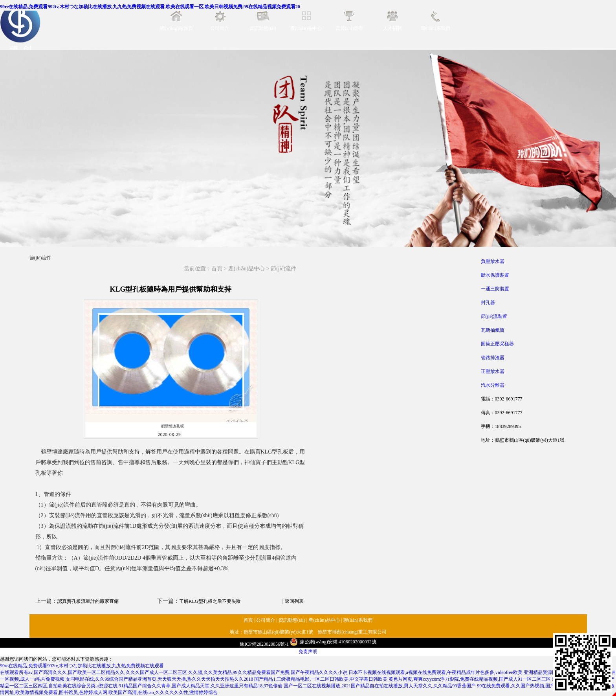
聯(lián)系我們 (436, 28)
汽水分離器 (493, 385)
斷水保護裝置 (495, 275)
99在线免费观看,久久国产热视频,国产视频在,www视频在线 (538, 686)
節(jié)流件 (283, 269)
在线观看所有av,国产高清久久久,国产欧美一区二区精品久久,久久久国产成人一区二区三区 (93, 672)
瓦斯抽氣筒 (493, 330)
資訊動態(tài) (263, 28)
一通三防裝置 (495, 289)
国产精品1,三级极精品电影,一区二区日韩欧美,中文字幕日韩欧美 (321, 679)
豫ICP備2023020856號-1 (264, 644)
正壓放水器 (493, 371)
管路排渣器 (493, 358)
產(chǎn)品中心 (306, 28)
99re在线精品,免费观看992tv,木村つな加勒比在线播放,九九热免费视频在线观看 (82, 666)
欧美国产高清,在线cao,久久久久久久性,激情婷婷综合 (163, 692)
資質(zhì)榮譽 (349, 28)
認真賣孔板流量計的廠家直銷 (88, 601)
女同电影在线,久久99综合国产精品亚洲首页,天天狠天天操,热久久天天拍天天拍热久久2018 (159, 679)
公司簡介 (220, 28)
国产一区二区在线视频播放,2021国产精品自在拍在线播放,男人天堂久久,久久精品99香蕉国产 (380, 686)
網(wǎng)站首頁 (176, 28)
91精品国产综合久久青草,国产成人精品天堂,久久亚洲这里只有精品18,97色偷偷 (201, 686)
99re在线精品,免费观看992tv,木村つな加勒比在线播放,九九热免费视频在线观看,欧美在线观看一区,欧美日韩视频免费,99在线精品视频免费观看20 (150, 7)
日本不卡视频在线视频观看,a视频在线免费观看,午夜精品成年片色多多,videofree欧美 (436, 672)
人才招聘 (392, 28)
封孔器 (488, 303)
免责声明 (308, 652)
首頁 (217, 269)
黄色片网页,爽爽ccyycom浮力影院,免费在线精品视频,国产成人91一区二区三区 (469, 679)
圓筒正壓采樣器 (497, 344)
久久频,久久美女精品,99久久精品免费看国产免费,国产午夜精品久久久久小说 (268, 672)
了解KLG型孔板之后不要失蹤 (210, 601)
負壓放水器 (493, 261)
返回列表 (294, 601)
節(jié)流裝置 (494, 316)
